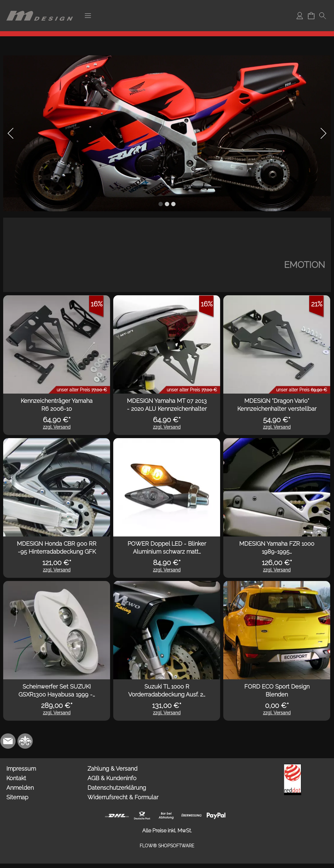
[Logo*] (40, 7)
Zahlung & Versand (112, 769)
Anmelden (20, 788)
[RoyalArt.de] (25, 741)
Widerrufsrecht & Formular (123, 797)
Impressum (21, 769)
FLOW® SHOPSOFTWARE (167, 846)
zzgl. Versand (57, 427)
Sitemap (17, 797)
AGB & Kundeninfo (112, 778)
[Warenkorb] (311, 16)
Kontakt (16, 778)
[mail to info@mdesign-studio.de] (8, 741)
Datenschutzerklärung (117, 788)
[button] (88, 16)
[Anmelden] (300, 16)
